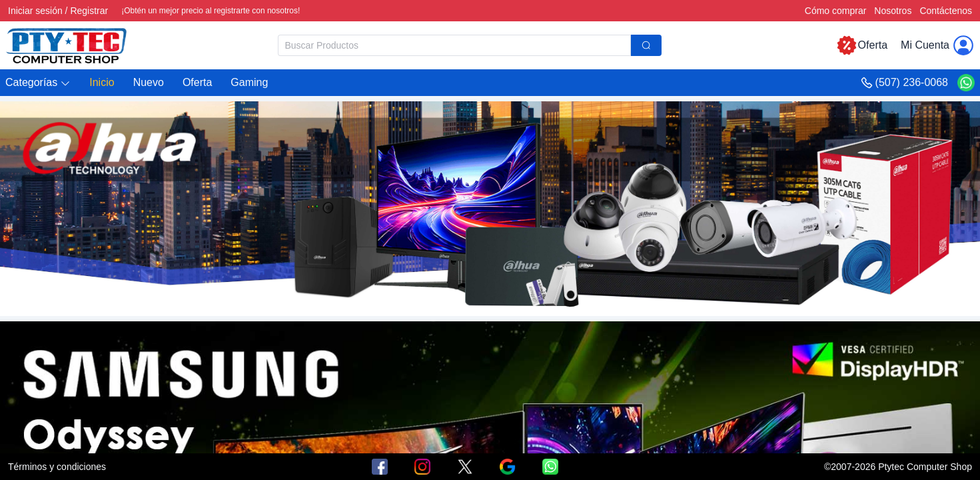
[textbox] (454, 45)
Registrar (89, 11)
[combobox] (470, 45)
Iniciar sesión (35, 11)
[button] (38, 83)
